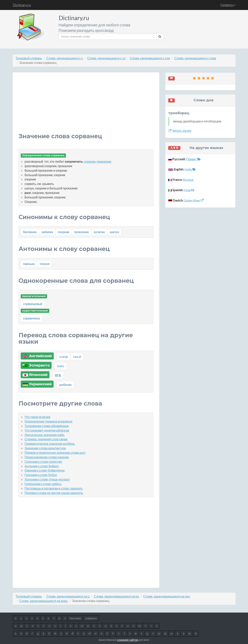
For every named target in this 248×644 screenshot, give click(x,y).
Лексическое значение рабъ (45, 435)
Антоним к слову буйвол (42, 466)
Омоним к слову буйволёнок (45, 470)
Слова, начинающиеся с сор (150, 58)
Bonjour (189, 180)
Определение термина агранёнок (49, 421)
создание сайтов (127, 640)
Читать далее (180, 131)
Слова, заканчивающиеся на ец (116, 596)
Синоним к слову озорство (43, 462)
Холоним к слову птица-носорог (47, 479)
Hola (189, 190)
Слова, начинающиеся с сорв (195, 58)
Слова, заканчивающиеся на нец (167, 596)
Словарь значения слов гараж (46, 439)
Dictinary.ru (22, 5)
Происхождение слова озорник (47, 457)
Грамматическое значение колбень (50, 444)
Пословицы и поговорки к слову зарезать (54, 488)
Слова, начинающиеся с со (106, 58)
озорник (90, 161)
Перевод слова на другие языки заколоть (54, 493)
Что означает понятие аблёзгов (47, 430)
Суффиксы (91, 618)
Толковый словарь (29, 58)
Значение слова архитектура (45, 448)
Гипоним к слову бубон (41, 475)
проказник (104, 161)
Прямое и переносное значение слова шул (55, 453)
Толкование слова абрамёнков (47, 426)
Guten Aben (194, 200)
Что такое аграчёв (38, 417)
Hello (190, 169)
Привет (193, 159)
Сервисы (228, 5)
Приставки (75, 618)
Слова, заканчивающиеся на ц (68, 596)
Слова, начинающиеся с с (65, 58)
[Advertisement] (86, 106)
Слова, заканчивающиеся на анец (44, 601)
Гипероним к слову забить (43, 484)
